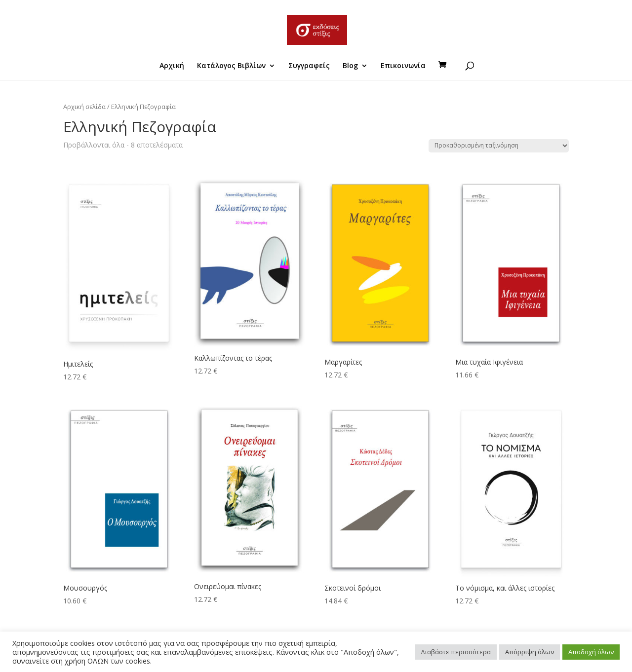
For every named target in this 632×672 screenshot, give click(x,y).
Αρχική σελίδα (84, 107)
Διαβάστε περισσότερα (456, 652)
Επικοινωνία (403, 66)
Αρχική (172, 66)
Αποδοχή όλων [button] (591, 652)
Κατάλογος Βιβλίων (231, 66)
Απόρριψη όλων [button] (530, 652)
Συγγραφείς (309, 66)
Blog (350, 66)
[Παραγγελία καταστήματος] (499, 146)
